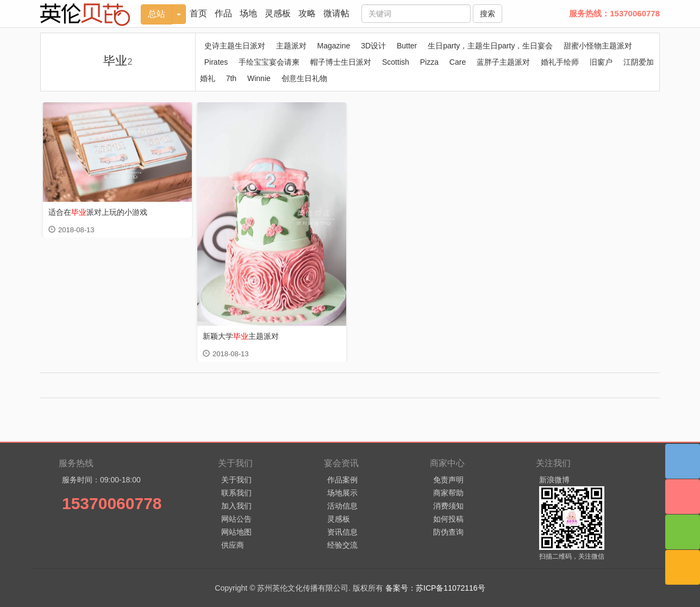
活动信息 (342, 506)
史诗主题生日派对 (235, 46)
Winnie (259, 78)
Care (458, 62)
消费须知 (448, 506)
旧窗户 (601, 62)
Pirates (216, 62)
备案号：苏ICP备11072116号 (435, 588)
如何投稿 (448, 519)
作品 (223, 13)
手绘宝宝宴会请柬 (269, 62)
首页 (198, 13)
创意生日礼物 (304, 78)
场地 (248, 13)
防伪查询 (448, 532)
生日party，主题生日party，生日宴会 (490, 46)
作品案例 (342, 480)
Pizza (429, 62)
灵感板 (278, 13)
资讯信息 (342, 532)
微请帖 (336, 13)
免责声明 (448, 480)
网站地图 (236, 532)
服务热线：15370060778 (614, 13)
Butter (407, 46)
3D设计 (373, 46)
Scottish (396, 62)
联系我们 (236, 493)
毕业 (118, 61)
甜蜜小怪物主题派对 (598, 46)
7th (231, 78)
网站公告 (236, 519)
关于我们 (236, 480)
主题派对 (291, 46)
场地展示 (342, 493)
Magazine (334, 46)
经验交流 (342, 545)
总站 (157, 14)
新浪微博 (554, 480)
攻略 (307, 13)
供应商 (233, 545)
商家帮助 (448, 493)
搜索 (487, 14)
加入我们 (236, 506)
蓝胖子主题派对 (503, 62)
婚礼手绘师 (560, 62)
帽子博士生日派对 (341, 62)
